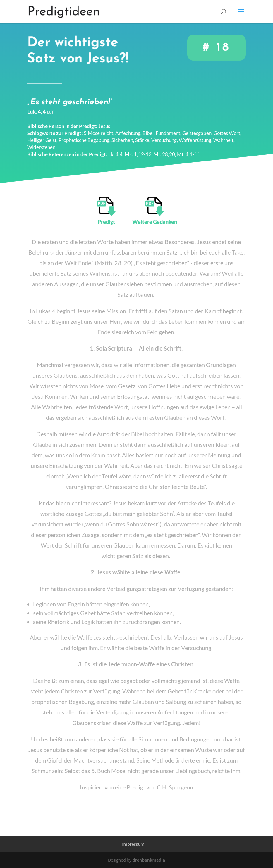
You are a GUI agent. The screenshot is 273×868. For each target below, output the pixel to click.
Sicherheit (122, 136)
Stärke (142, 136)
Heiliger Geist (42, 136)
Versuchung (164, 136)
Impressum (133, 844)
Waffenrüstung (195, 136)
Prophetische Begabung (84, 136)
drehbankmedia (149, 860)
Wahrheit (223, 136)
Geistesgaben (197, 129)
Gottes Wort (227, 129)
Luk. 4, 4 (41, 108)
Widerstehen (41, 143)
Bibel (148, 129)
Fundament (168, 129)
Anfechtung (128, 129)
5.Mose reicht (98, 129)
